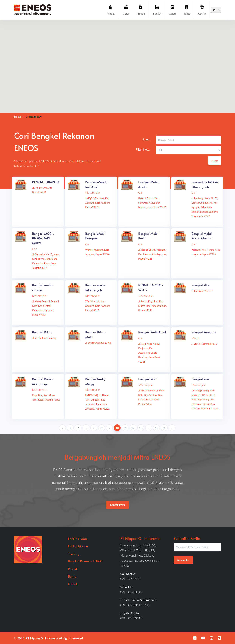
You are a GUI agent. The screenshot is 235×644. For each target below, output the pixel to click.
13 (141, 428)
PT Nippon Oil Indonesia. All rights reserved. (55, 638)
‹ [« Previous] (62, 428)
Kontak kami (117, 505)
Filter (215, 160)
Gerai (126, 10)
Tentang (111, 10)
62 (164, 428)
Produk (141, 10)
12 (133, 428)
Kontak (202, 10)
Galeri (172, 10)
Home (18, 117)
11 (125, 428)
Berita (187, 10)
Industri (157, 10)
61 (156, 428)
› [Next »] (172, 428)
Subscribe (183, 560)
